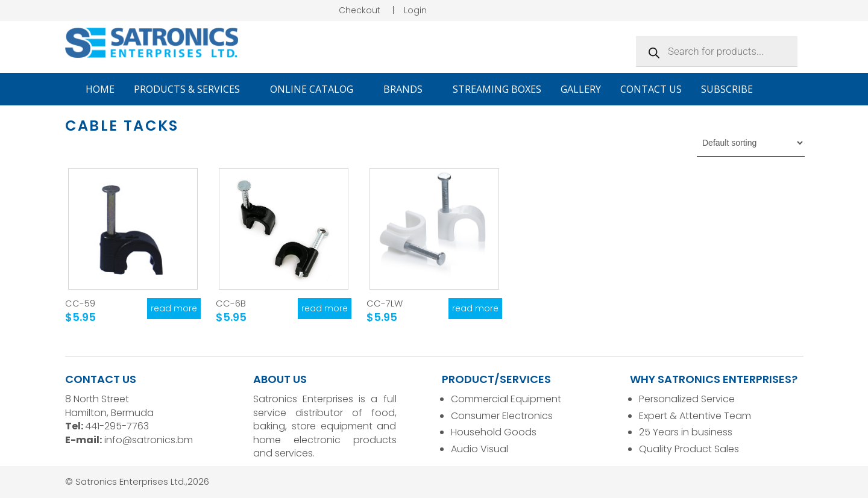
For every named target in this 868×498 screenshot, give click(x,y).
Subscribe (727, 89)
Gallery (581, 89)
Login (415, 10)
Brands (408, 89)
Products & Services (192, 89)
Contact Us (651, 89)
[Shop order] (751, 143)
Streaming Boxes (497, 89)
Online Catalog (317, 89)
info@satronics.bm (149, 440)
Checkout (360, 10)
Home (100, 89)
